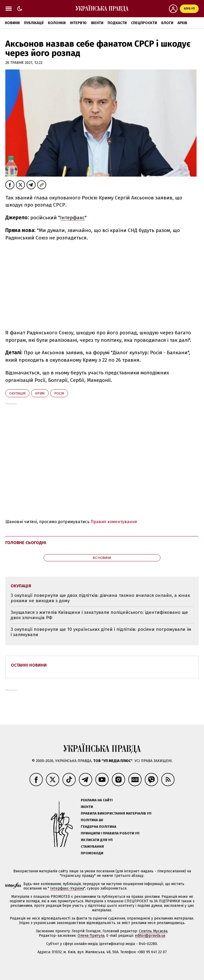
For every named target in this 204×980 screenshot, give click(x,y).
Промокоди (92, 853)
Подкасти (117, 23)
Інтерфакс (72, 218)
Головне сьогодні (26, 543)
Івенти (97, 23)
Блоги (167, 23)
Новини (12, 23)
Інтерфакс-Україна (67, 888)
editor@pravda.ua (150, 936)
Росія (59, 393)
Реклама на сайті (97, 800)
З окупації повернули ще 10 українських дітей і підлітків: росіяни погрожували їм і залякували (101, 632)
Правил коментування (114, 522)
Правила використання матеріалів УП (116, 813)
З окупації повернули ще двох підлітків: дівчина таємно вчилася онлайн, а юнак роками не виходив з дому (100, 598)
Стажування (92, 846)
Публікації (34, 23)
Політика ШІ (92, 820)
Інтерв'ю (78, 23)
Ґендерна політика (99, 827)
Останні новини (29, 665)
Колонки (57, 23)
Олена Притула (91, 936)
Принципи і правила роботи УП (110, 833)
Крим (40, 393)
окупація (17, 393)
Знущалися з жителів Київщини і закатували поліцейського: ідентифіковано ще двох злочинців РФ (99, 615)
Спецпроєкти (144, 23)
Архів (182, 23)
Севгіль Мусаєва (153, 931)
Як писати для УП (97, 840)
